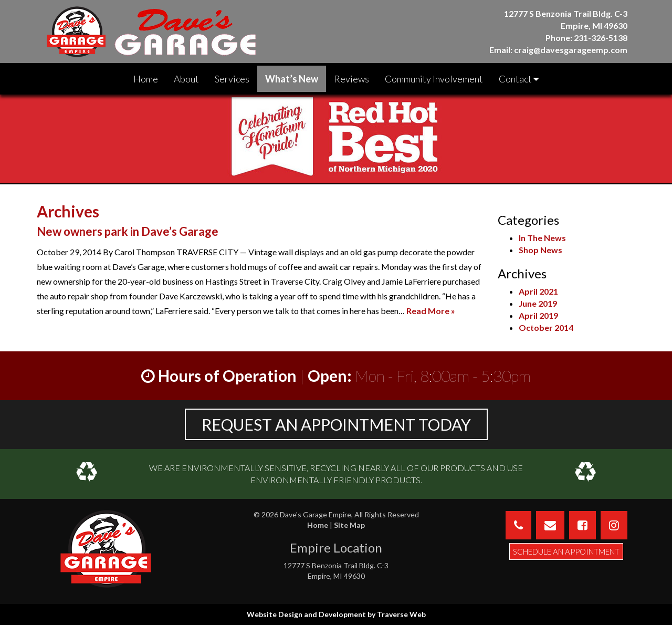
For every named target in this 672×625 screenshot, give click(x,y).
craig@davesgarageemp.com (571, 50)
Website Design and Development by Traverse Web (336, 614)
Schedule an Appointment (566, 551)
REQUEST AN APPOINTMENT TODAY (336, 424)
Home (146, 79)
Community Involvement (434, 79)
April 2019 (538, 315)
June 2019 (538, 303)
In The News (542, 238)
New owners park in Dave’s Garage (128, 231)
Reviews (351, 79)
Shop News (540, 250)
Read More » (431, 311)
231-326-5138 (601, 38)
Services (232, 79)
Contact (519, 79)
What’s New (292, 79)
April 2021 (538, 291)
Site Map (349, 525)
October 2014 (546, 327)
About (186, 79)
